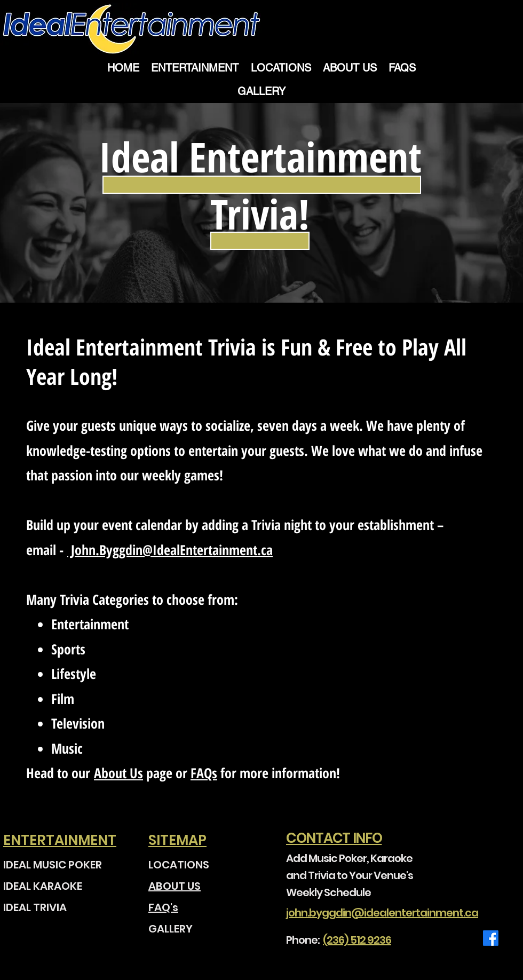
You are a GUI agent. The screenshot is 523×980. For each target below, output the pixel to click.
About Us (118, 773)
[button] (350, 68)
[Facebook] (491, 938)
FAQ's (163, 907)
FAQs (204, 773)
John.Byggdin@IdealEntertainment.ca (170, 550)
